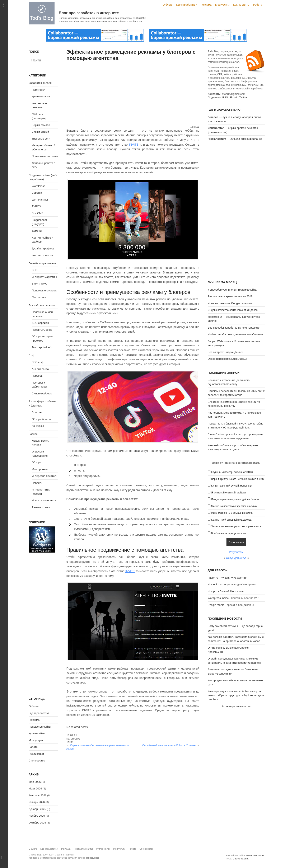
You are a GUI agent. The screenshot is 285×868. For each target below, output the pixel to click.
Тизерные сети (41, 139)
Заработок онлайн (40, 83)
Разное (33, 434)
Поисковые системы (45, 290)
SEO (35, 270)
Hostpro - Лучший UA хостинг (226, 591)
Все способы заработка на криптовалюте (234, 328)
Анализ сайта (40, 369)
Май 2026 (35, 782)
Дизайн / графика (43, 248)
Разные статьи (41, 507)
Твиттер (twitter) (42, 347)
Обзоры (37, 462)
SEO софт (38, 362)
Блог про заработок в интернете (89, 13)
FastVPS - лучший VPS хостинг (227, 578)
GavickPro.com (241, 859)
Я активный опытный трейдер (228, 493)
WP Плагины (40, 200)
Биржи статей (40, 132)
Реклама (206, 5)
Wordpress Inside (218, 598)
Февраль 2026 (38, 795)
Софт (32, 355)
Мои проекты (40, 469)
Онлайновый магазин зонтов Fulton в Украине (169, 745)
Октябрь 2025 (37, 823)
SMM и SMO (39, 284)
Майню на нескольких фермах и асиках (234, 506)
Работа (258, 5)
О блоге (167, 5)
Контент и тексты (43, 255)
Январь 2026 (37, 802)
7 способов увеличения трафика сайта (232, 290)
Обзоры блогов (41, 419)
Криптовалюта (41, 96)
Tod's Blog (42, 13)
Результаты (236, 552)
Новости (37, 483)
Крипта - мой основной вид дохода (231, 520)
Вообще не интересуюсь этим (228, 533)
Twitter (243, 97)
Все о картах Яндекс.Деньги (225, 352)
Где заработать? (186, 5)
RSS (225, 97)
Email (233, 97)
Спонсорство (37, 761)
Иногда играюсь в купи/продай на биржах (235, 499)
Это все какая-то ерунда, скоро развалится (236, 526)
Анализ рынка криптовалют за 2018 (230, 296)
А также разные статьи (236, 706)
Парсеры (37, 376)
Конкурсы (38, 426)
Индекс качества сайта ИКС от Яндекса (233, 310)
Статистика (39, 297)
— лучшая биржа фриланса (235, 139)
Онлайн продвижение (42, 263)
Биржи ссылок (41, 125)
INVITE (134, 145)
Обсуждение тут (236, 558)
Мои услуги (222, 5)
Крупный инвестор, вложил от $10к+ (232, 472)
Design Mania (216, 605)
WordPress (38, 186)
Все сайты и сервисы (42, 305)
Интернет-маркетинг (45, 277)
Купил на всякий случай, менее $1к (232, 486)
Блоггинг (37, 412)
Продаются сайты (40, 727)
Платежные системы (45, 156)
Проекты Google (42, 330)
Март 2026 (35, 789)
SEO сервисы (40, 323)
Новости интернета (44, 500)
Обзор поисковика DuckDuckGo (228, 359)
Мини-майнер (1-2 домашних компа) (232, 513)
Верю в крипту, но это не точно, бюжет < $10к (237, 479)
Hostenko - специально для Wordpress (232, 584)
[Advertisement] (133, 94)
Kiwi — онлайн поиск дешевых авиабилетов (235, 334)
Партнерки (38, 90)
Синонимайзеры (42, 393)
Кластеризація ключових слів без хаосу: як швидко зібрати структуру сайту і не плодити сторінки (236, 695)
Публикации (36, 754)
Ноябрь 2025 (37, 816)
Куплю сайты (241, 5)
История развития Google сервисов (230, 303)
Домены (37, 231)
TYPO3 (36, 206)
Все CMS (38, 213)
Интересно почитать (45, 476)
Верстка (37, 193)
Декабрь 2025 (37, 809)
